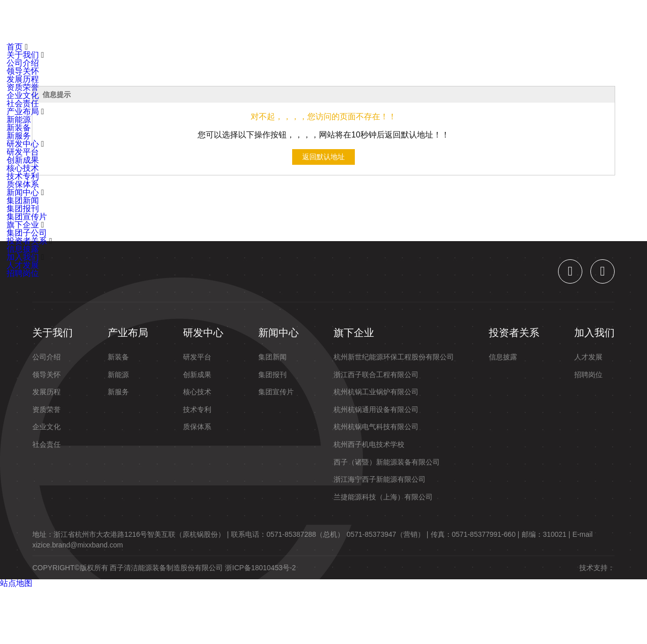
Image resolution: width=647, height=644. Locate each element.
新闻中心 (304, 21)
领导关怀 (23, 71)
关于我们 (146, 21)
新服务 (19, 136)
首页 (102, 21)
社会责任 (23, 103)
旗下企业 (356, 21)
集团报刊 (23, 209)
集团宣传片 (27, 217)
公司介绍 (23, 63)
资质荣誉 (23, 87)
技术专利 (23, 176)
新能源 (19, 120)
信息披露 (23, 249)
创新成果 (23, 160)
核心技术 (23, 168)
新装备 (19, 128)
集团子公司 (27, 233)
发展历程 (23, 79)
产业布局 (199, 21)
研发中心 (251, 21)
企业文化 (23, 95)
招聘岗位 (23, 273)
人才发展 (23, 265)
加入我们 (470, 21)
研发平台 (23, 152)
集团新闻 (23, 200)
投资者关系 (413, 21)
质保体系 (23, 184)
